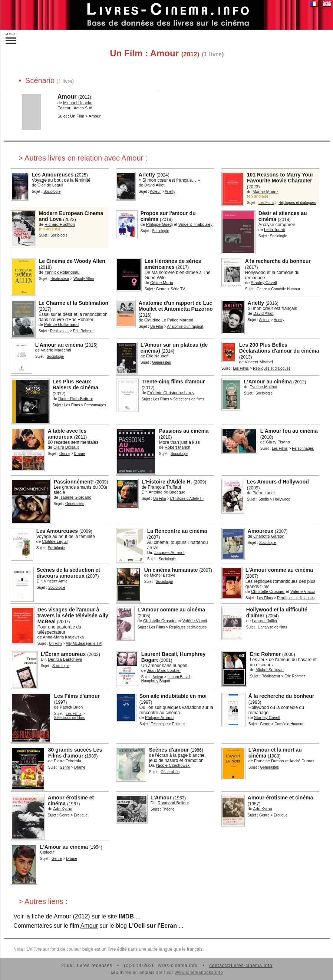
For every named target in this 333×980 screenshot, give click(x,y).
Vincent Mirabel (259, 362)
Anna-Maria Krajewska (63, 637)
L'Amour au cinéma (59, 345)
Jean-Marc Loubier (164, 670)
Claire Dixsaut (66, 447)
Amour (67, 97)
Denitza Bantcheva (65, 659)
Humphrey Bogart (156, 681)
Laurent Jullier (265, 621)
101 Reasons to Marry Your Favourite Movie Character (280, 178)
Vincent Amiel (56, 581)
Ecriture (178, 724)
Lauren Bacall (179, 677)
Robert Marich (177, 447)
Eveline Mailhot (263, 387)
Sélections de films (189, 399)
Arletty (147, 175)
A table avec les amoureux (67, 434)
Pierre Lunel (263, 493)
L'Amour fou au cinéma (289, 431)
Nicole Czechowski (173, 765)
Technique (159, 724)
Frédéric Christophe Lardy (171, 393)
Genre (161, 289)
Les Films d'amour (77, 696)
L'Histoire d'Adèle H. (167, 482)
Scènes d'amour (169, 750)
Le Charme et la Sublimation (73, 303)
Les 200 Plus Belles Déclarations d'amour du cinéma (279, 348)
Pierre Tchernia (67, 761)
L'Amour (161, 798)
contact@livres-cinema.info (241, 966)
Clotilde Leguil (50, 185)
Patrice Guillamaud (61, 324)
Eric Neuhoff (157, 356)
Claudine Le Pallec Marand (169, 320)
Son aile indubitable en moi (173, 696)
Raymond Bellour (173, 803)
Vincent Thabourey (195, 224)
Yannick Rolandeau (62, 272)
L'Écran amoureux (63, 654)
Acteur (155, 192)
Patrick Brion (71, 707)
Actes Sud (83, 108)
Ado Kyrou (62, 809)
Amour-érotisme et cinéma (281, 798)
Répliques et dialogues (297, 203)
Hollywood (282, 499)
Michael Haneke (78, 103)
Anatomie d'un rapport (185, 326)
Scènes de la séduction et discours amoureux (68, 573)
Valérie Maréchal (56, 350)
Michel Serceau (270, 670)
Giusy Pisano (278, 442)
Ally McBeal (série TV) (84, 644)
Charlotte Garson (269, 536)
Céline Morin (162, 283)
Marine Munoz (266, 192)
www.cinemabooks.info (199, 972)
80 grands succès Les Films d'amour (75, 753)
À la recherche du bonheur (281, 696)
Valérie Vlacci (303, 591)
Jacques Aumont (169, 552)
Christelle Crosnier (268, 591)
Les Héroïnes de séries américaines (173, 264)
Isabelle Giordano (75, 497)
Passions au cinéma (184, 431)
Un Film (77, 116)
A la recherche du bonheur (278, 261)
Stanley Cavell (264, 283)
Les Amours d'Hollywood (278, 482)
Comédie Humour (286, 289)
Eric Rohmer (83, 331)
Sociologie (52, 192)
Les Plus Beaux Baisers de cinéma (75, 385)
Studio (264, 499)
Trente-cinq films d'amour (173, 382)
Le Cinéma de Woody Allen (72, 261)
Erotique (81, 815)
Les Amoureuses (53, 175)
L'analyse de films (272, 627)
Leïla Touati (274, 230)
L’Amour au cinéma (268, 382)
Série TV (178, 289)
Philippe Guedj (159, 224)
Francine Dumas (269, 761)
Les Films (266, 203)
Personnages (95, 405)
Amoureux (261, 531)
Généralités (161, 362)
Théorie (168, 809)
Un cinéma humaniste (171, 570)
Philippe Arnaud (159, 717)
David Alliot (154, 185)
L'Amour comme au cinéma (279, 570)
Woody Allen (84, 279)
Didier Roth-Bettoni (75, 399)
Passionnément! (74, 482)
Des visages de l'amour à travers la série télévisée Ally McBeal (73, 616)
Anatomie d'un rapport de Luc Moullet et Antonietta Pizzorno (176, 306)
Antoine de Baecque (167, 492)
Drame (79, 454)
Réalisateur (60, 279)
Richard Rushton (60, 224)
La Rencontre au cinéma (177, 531)
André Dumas (302, 761)
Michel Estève (162, 575)
